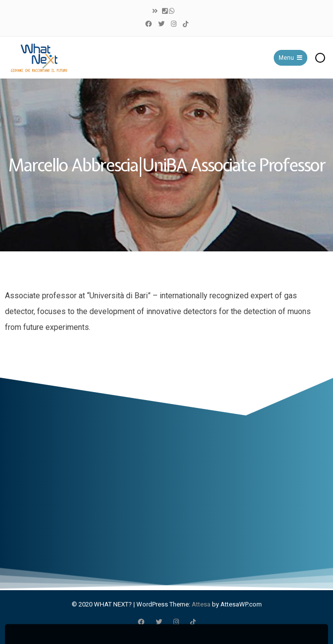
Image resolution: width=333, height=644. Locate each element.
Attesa (201, 604)
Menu (291, 58)
